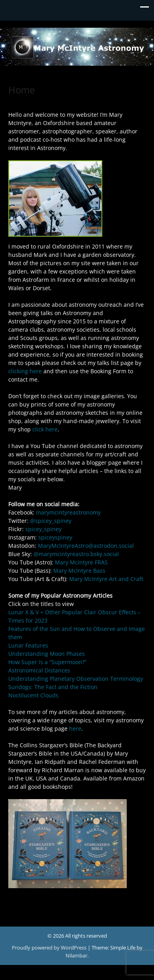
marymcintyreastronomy (68, 512)
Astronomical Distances (39, 670)
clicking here (25, 371)
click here (45, 429)
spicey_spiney (43, 529)
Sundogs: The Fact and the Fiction (53, 687)
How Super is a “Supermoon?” (47, 662)
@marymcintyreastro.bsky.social (76, 554)
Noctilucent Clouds (33, 695)
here (75, 728)
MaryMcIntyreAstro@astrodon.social (86, 546)
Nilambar (76, 955)
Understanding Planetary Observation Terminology (76, 679)
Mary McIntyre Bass (79, 571)
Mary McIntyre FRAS (81, 562)
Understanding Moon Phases (47, 654)
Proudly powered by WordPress (50, 948)
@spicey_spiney (51, 521)
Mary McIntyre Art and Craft (106, 579)
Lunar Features (28, 645)
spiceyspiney (55, 537)
